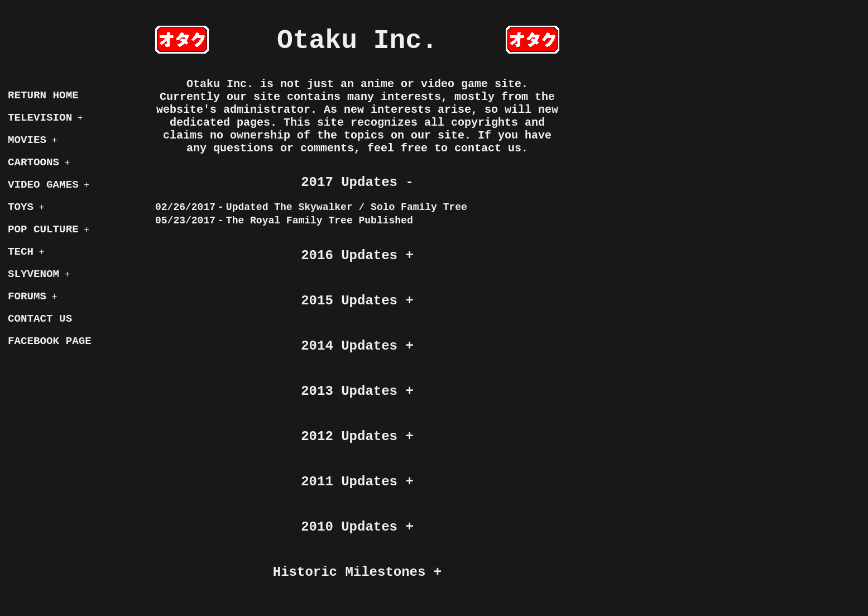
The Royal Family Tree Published (320, 221)
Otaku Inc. (357, 41)
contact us (488, 148)
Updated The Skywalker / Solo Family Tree (347, 207)
